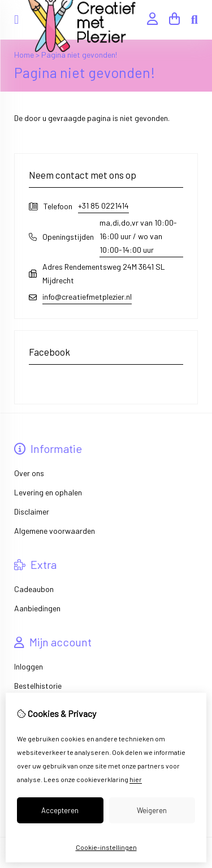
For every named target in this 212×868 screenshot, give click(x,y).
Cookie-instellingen (106, 847)
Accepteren (60, 810)
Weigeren (152, 810)
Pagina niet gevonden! (79, 55)
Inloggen (29, 666)
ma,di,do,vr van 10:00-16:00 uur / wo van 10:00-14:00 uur (138, 236)
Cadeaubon (34, 589)
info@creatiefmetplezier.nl (87, 297)
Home (24, 55)
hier (136, 779)
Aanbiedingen (37, 608)
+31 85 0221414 (103, 206)
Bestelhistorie (38, 686)
